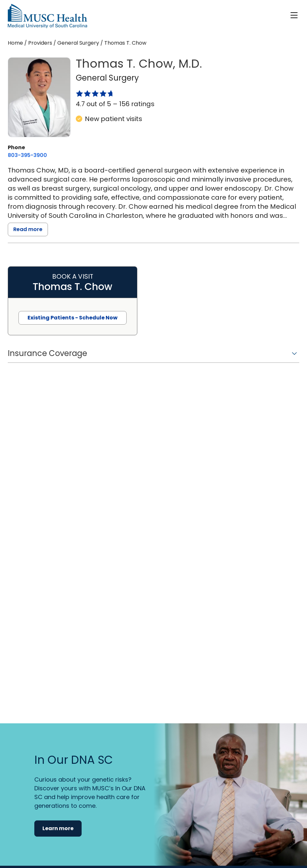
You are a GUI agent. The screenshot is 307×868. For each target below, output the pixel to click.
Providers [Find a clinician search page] (40, 43)
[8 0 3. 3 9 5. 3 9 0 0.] (27, 155)
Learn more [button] (58, 828)
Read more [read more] (28, 229)
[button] (153, 356)
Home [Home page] (15, 43)
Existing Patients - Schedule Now (73, 318)
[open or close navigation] (294, 15)
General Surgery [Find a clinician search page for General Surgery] (78, 43)
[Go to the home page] (47, 16)
